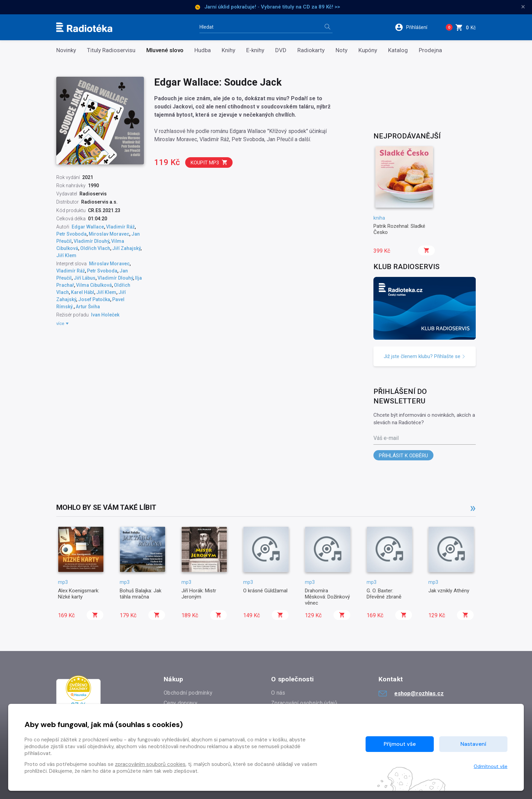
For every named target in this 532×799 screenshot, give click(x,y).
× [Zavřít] (523, 7)
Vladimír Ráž (120, 227)
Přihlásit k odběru (403, 456)
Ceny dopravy (181, 703)
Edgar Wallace (88, 227)
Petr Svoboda (71, 234)
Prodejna (430, 50)
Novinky (66, 50)
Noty (342, 50)
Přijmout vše (400, 744)
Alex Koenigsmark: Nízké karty (79, 594)
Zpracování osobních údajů (304, 703)
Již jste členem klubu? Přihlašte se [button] (425, 356)
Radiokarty (311, 50)
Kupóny (368, 50)
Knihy (228, 50)
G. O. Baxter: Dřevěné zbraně (384, 594)
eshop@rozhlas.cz (411, 693)
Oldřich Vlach (95, 248)
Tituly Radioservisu (111, 50)
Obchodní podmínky (188, 693)
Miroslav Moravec (109, 234)
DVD (281, 50)
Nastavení (473, 744)
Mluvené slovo (165, 50)
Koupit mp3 (209, 162)
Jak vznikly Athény (449, 591)
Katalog (398, 50)
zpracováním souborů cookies (150, 764)
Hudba (203, 50)
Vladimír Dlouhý (91, 241)
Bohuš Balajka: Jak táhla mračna (141, 594)
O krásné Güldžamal (265, 591)
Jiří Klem (66, 255)
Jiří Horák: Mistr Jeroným (199, 594)
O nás (278, 693)
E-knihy (255, 50)
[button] (416, 27)
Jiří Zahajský (126, 248)
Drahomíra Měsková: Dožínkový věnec (327, 597)
